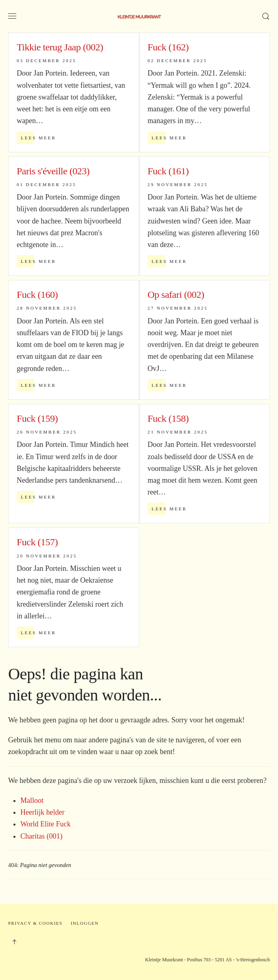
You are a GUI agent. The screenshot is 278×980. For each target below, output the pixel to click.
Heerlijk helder (42, 812)
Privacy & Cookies (35, 923)
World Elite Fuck (46, 824)
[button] (12, 16)
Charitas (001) (41, 836)
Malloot (32, 800)
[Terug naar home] (139, 16)
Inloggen (85, 923)
